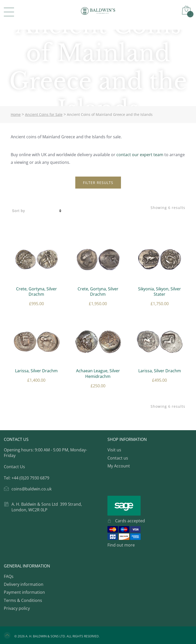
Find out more (121, 545)
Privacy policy (17, 608)
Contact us (118, 458)
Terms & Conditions (23, 600)
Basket (190, 14)
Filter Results (98, 183)
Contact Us (14, 467)
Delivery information (24, 584)
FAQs (9, 576)
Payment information (24, 592)
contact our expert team (140, 155)
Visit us (114, 450)
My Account (119, 466)
